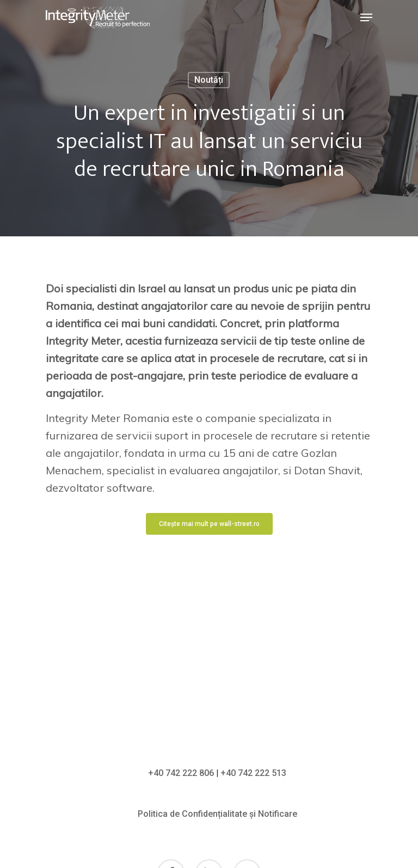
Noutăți (209, 80)
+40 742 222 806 (181, 773)
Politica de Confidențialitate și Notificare (217, 814)
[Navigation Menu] (366, 17)
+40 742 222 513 (253, 773)
